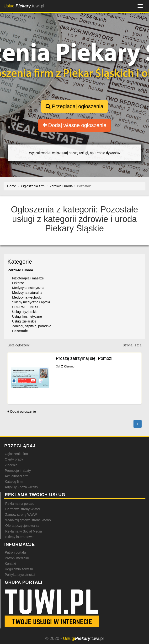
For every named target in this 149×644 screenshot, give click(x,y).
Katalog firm (14, 482)
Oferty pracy (14, 459)
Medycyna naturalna (27, 293)
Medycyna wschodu (27, 297)
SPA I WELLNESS (26, 307)
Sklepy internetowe (19, 537)
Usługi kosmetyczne (27, 316)
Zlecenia (11, 465)
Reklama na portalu (20, 504)
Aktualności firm (17, 476)
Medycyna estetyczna (28, 288)
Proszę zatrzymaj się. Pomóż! (84, 358)
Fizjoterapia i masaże (28, 278)
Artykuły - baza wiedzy (21, 487)
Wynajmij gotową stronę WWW (28, 520)
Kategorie (20, 262)
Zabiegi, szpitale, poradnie (32, 326)
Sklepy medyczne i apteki (31, 302)
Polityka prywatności (20, 575)
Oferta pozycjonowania (22, 526)
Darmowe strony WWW (23, 509)
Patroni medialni (17, 558)
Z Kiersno (68, 366)
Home (12, 186)
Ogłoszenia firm (16, 454)
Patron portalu (15, 552)
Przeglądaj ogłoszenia (74, 106)
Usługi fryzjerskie (25, 312)
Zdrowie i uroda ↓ (22, 270)
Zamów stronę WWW (21, 515)
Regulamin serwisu (19, 569)
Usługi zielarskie (24, 321)
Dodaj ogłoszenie (22, 411)
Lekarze (18, 283)
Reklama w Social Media (24, 531)
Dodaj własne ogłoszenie (75, 125)
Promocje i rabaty (18, 471)
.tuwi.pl (24, 6)
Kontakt (10, 564)
